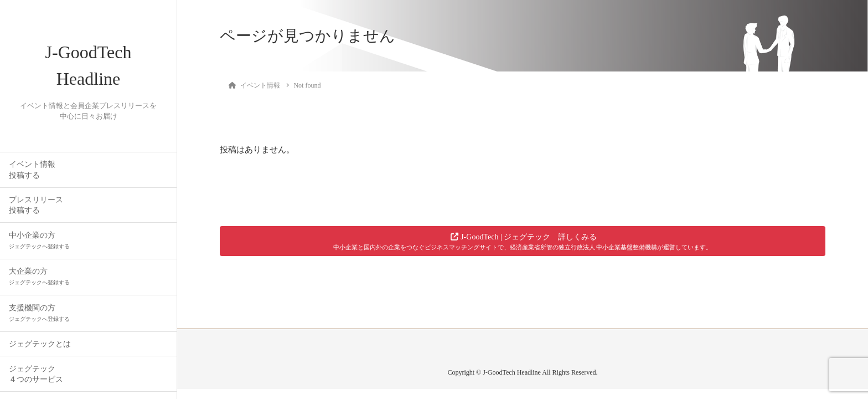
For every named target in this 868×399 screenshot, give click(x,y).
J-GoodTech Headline (89, 65)
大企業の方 (39, 276)
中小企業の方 (39, 240)
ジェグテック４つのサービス (36, 374)
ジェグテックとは (40, 344)
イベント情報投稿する (32, 170)
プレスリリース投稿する (36, 205)
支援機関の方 (39, 313)
